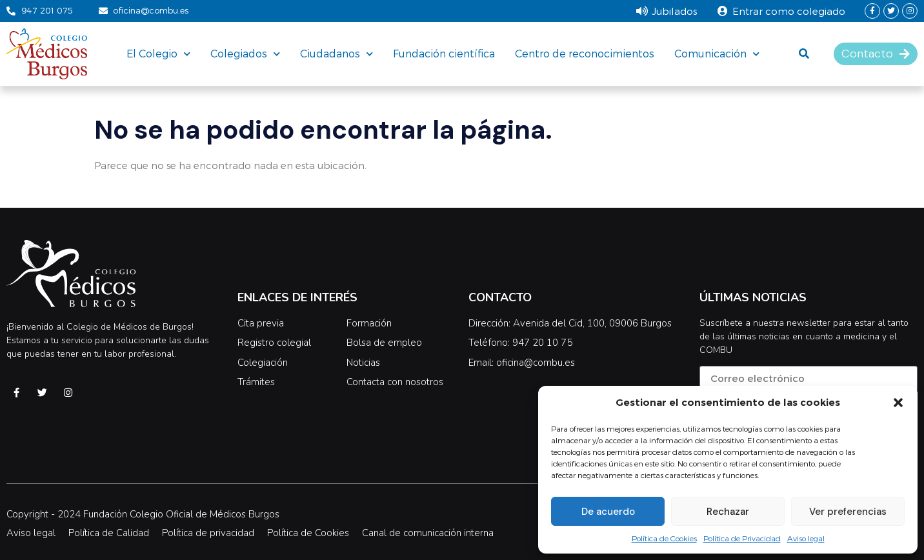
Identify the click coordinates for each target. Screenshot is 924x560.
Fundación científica (444, 53)
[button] (898, 403)
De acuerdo (608, 512)
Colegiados (245, 54)
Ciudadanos (336, 54)
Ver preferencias (848, 512)
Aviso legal (806, 538)
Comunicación (717, 54)
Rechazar (728, 512)
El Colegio (158, 54)
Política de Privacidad (742, 538)
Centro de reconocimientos (585, 53)
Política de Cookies (664, 538)
